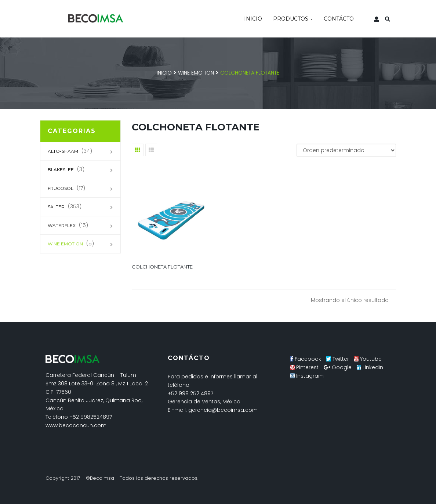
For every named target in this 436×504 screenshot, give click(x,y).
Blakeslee (61, 170)
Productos (293, 19)
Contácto (339, 19)
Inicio (253, 19)
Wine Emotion (196, 73)
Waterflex (62, 225)
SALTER (56, 207)
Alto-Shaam (63, 151)
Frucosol (61, 188)
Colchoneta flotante (162, 267)
